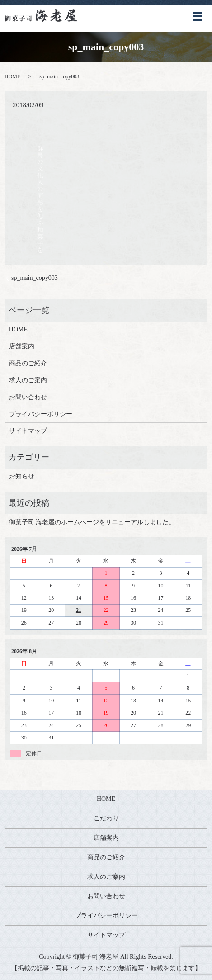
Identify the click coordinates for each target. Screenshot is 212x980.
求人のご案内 (28, 380)
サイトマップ (28, 431)
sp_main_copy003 (35, 278)
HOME (12, 76)
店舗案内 (22, 346)
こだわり (106, 818)
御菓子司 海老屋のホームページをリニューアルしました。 (92, 522)
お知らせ (22, 476)
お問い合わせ (28, 397)
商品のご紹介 (28, 363)
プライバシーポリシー (41, 414)
